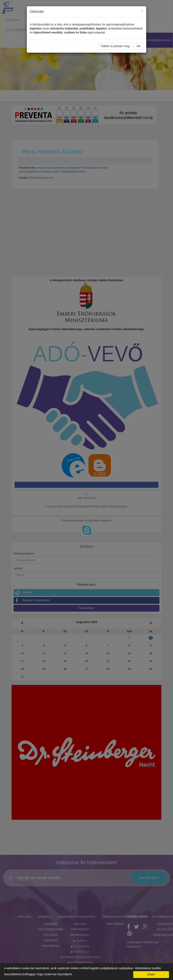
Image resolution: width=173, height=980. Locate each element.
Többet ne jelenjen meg (115, 46)
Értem (151, 974)
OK (139, 46)
